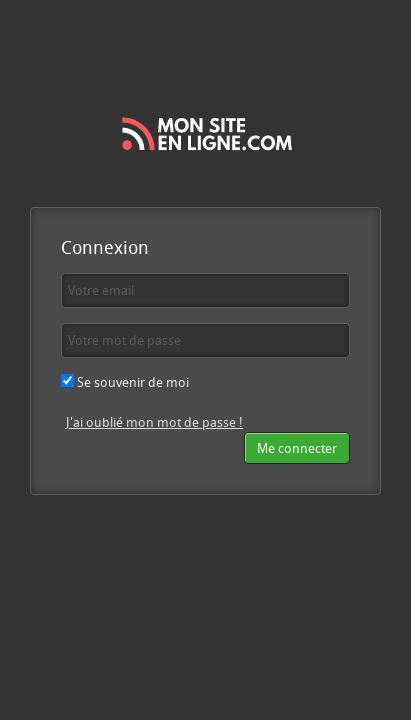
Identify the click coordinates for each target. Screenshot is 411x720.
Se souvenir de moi (125, 382)
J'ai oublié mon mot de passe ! (154, 422)
